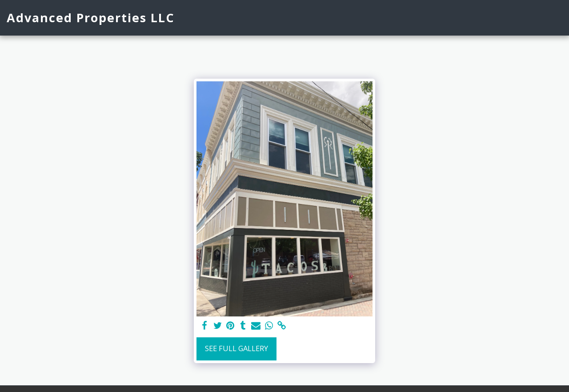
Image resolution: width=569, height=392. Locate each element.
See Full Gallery (236, 348)
